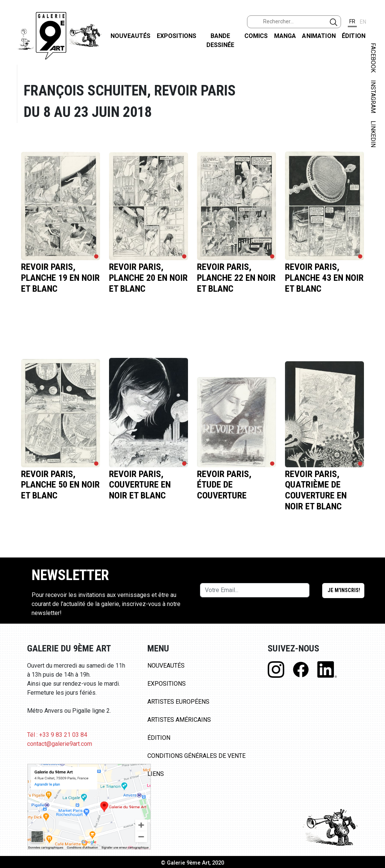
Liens (156, 774)
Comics (256, 36)
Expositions (177, 36)
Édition (354, 36)
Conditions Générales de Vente (196, 756)
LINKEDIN (373, 134)
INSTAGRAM (373, 97)
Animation (319, 36)
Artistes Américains (179, 720)
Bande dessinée (220, 40)
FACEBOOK (373, 58)
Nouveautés (131, 36)
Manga (285, 36)
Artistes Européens (178, 702)
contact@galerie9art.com (60, 744)
